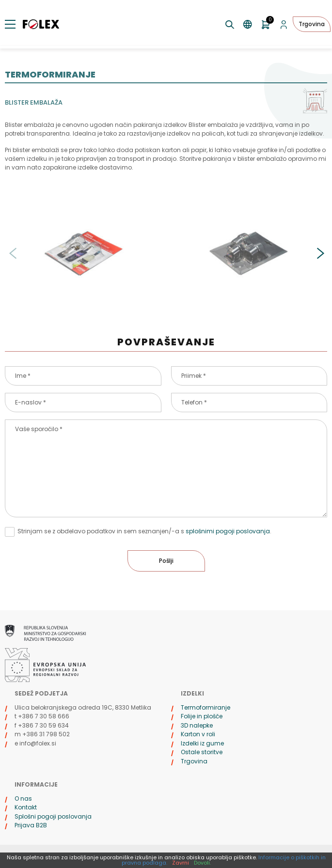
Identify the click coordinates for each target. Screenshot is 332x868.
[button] (320, 253)
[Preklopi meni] (10, 24)
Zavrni (181, 863)
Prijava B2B (31, 825)
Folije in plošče (202, 716)
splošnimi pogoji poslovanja (228, 531)
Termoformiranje (206, 707)
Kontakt (26, 807)
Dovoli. (202, 863)
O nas (23, 798)
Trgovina (312, 24)
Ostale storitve (202, 752)
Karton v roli (198, 734)
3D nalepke (197, 725)
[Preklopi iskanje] (230, 24)
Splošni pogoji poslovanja (53, 816)
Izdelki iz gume (202, 743)
